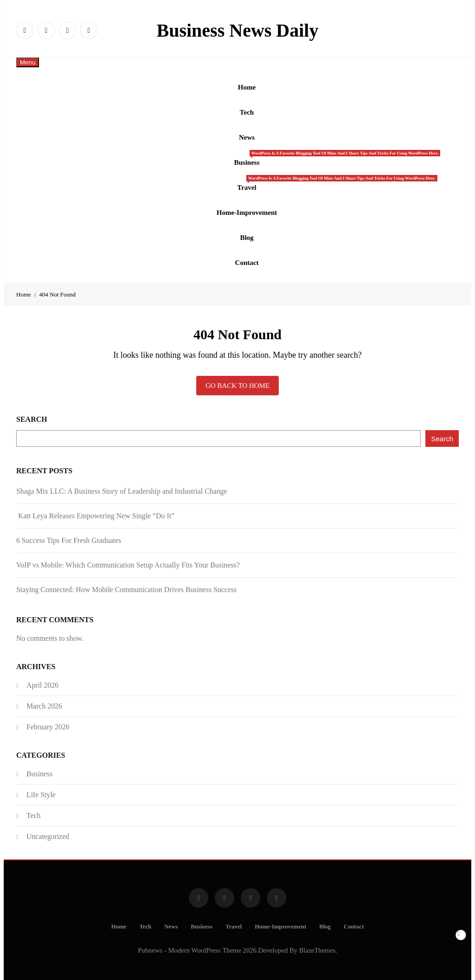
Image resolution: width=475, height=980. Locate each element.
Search (32, 412)
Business (250, 155)
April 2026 (42, 678)
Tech (247, 111)
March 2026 (44, 699)
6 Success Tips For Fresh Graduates (69, 533)
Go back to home (237, 378)
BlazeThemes (317, 943)
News (247, 135)
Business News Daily (238, 30)
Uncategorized (48, 829)
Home (247, 87)
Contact (247, 256)
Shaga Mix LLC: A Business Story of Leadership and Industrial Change (122, 484)
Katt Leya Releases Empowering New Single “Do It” (95, 508)
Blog (247, 232)
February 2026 (48, 719)
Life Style (41, 787)
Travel (250, 179)
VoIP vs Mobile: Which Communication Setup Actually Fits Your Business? (128, 558)
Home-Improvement (247, 207)
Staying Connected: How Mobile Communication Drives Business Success (126, 582)
